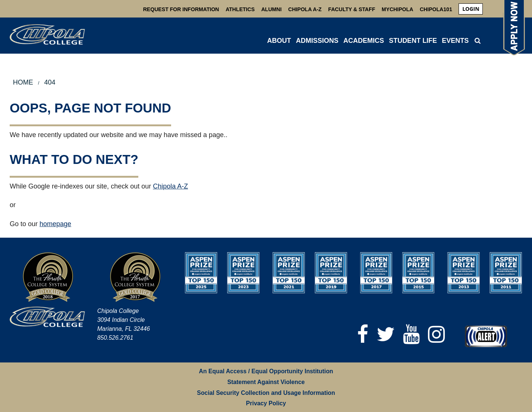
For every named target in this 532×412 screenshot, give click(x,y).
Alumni (272, 9)
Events (455, 41)
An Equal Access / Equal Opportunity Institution (266, 371)
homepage (55, 224)
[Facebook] (363, 334)
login (471, 9)
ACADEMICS (364, 41)
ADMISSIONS (317, 41)
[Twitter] (386, 334)
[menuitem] (471, 9)
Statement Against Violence (266, 382)
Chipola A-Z (305, 9)
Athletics (240, 9)
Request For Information (181, 9)
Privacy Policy (266, 403)
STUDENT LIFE (413, 41)
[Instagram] (436, 334)
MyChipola (397, 9)
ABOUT (279, 41)
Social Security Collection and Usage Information (266, 393)
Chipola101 (436, 9)
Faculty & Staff (352, 9)
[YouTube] (411, 334)
